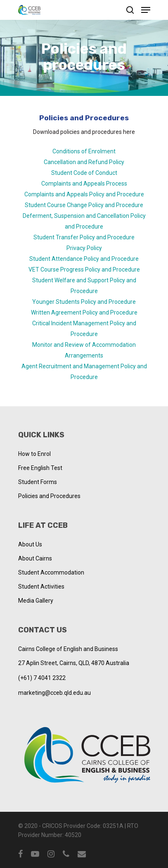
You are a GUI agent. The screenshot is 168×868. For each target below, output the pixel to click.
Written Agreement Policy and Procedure (84, 312)
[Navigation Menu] (146, 10)
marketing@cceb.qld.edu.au (54, 693)
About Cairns (35, 558)
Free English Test (40, 468)
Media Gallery (36, 601)
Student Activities (41, 587)
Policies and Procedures (49, 496)
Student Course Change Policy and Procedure (84, 205)
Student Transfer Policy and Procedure (84, 237)
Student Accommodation (51, 572)
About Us (30, 544)
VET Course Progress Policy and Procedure (84, 269)
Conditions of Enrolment (84, 151)
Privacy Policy (84, 248)
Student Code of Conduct (84, 173)
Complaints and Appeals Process (84, 184)
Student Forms (38, 482)
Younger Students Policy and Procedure (84, 302)
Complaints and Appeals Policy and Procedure (84, 194)
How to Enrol (34, 454)
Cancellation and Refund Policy (84, 162)
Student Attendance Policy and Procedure (84, 259)
